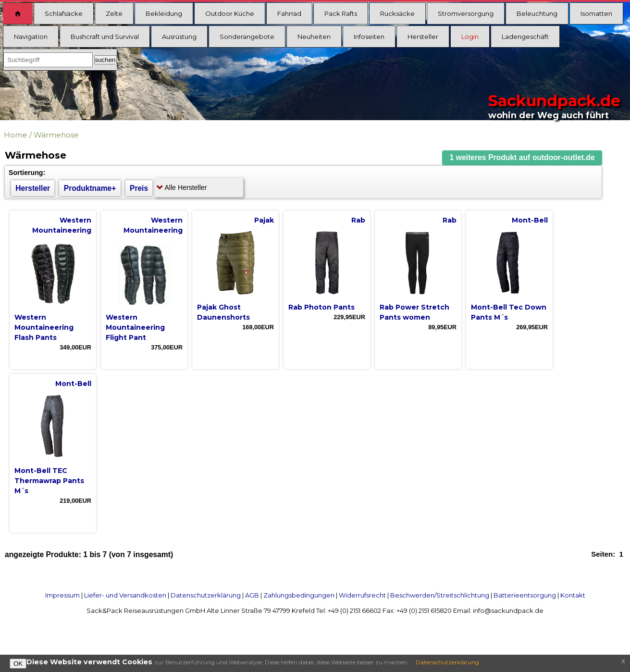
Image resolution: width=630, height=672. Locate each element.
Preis (139, 188)
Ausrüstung (179, 37)
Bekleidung (164, 13)
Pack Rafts (341, 13)
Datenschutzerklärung (206, 595)
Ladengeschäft (525, 37)
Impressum (62, 595)
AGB (252, 595)
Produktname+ (90, 188)
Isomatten (596, 13)
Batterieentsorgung (525, 595)
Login (470, 37)
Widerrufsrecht (362, 595)
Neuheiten (314, 37)
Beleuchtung (537, 13)
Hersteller (423, 37)
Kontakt (573, 595)
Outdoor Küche (230, 13)
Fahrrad (289, 13)
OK (18, 664)
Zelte (114, 13)
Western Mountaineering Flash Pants (44, 327)
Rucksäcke (397, 13)
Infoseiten (369, 37)
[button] (522, 158)
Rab (358, 220)
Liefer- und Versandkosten (125, 595)
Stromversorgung (466, 13)
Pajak (264, 220)
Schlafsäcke (64, 13)
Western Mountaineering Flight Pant (135, 327)
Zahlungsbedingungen (299, 595)
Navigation (31, 37)
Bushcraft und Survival (105, 37)
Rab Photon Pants (321, 307)
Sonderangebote (247, 37)
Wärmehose (56, 135)
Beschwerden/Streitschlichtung (440, 595)
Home (16, 135)
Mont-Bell (530, 220)
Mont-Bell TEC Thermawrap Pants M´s (49, 481)
